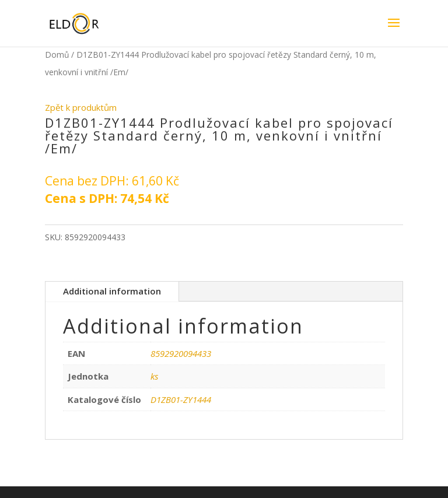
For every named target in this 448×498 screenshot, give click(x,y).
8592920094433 (181, 353)
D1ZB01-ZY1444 (181, 399)
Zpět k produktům (81, 107)
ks (154, 376)
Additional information (112, 291)
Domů (57, 55)
